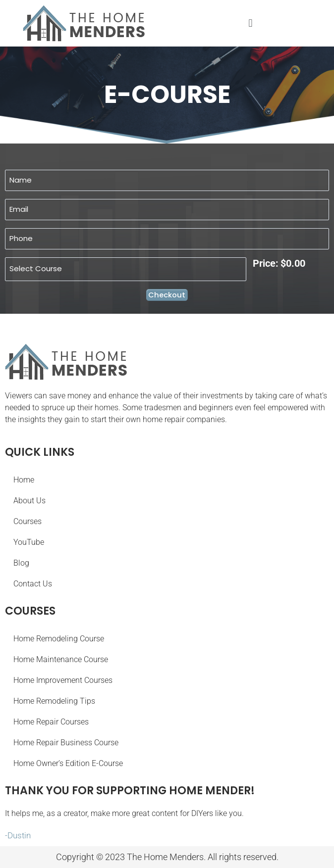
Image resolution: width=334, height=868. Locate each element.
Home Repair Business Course (66, 743)
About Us (29, 501)
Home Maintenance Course (61, 659)
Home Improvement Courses (63, 680)
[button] (250, 23)
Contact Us (33, 584)
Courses (28, 521)
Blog (21, 563)
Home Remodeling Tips (54, 701)
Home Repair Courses (51, 722)
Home (24, 480)
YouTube (29, 542)
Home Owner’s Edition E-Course (68, 763)
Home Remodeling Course (59, 639)
